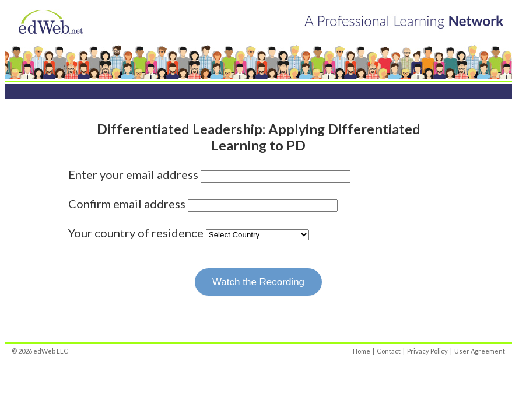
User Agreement (480, 351)
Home (362, 351)
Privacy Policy (427, 351)
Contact (389, 351)
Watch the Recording (258, 282)
